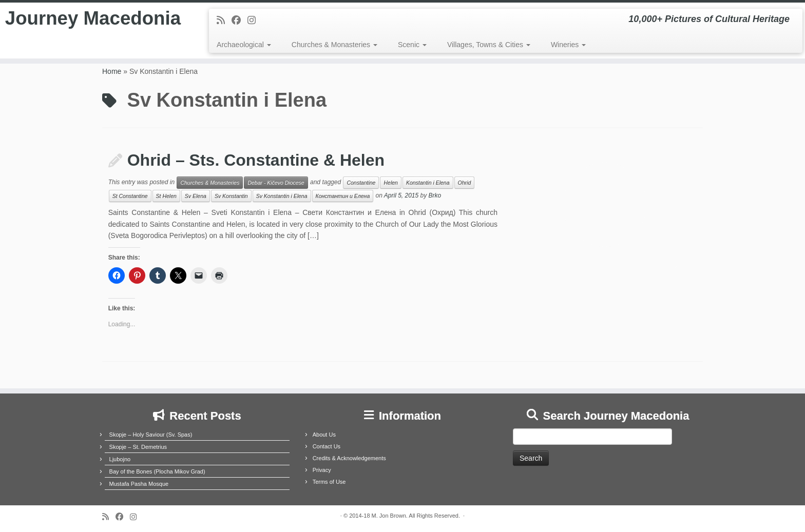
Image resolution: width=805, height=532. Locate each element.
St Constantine (130, 196)
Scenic (412, 45)
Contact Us (327, 446)
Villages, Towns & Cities (489, 45)
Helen (390, 183)
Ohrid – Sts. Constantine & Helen (256, 160)
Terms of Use (329, 482)
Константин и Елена (343, 196)
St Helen (166, 196)
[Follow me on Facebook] (239, 21)
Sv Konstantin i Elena (282, 196)
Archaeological (244, 45)
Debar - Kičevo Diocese (276, 183)
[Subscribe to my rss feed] (224, 21)
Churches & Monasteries (334, 45)
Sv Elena (196, 196)
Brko (435, 196)
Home (112, 71)
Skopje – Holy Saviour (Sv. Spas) (151, 435)
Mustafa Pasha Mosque (139, 484)
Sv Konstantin (231, 196)
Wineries (568, 45)
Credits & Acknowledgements (349, 458)
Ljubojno (120, 459)
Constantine (361, 183)
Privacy (322, 470)
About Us (324, 435)
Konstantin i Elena (428, 183)
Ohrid (465, 183)
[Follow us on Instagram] (255, 21)
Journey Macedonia (93, 33)
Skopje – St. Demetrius (138, 447)
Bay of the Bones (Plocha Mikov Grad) (157, 471)
